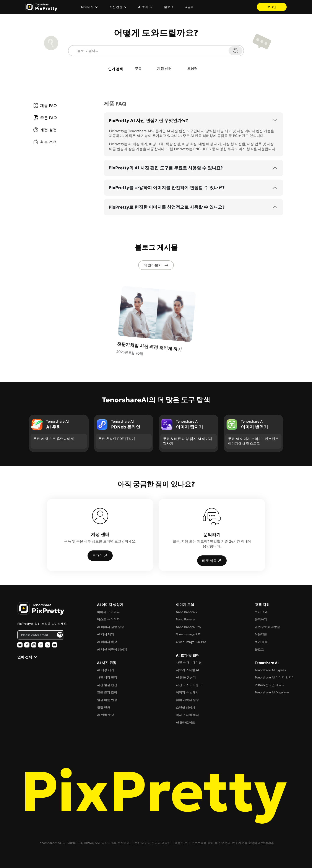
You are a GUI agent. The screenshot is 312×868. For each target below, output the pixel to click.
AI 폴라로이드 (185, 700)
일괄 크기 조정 (107, 670)
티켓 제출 (212, 538)
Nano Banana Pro (188, 605)
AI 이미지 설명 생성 (110, 605)
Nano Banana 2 (187, 590)
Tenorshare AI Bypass (270, 648)
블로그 (169, 7)
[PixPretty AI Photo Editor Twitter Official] (48, 623)
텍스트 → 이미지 (108, 597)
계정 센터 (165, 69)
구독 (136, 69)
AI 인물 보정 (106, 693)
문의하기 (261, 597)
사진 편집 (116, 7)
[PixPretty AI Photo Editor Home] (41, 586)
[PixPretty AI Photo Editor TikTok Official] (41, 623)
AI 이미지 (87, 7)
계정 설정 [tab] (45, 130)
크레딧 (196, 69)
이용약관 (261, 612)
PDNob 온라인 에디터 (270, 663)
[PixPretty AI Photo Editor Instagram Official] (34, 623)
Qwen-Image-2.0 (188, 612)
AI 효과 (143, 7)
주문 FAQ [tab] (45, 118)
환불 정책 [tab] (45, 143)
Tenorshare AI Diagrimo (272, 670)
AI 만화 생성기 (186, 655)
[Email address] (41, 612)
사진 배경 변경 (107, 655)
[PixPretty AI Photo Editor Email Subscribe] (60, 612)
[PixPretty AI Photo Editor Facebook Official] (27, 623)
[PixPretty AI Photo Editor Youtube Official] (20, 623)
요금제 (189, 7)
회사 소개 (261, 590)
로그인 (272, 7)
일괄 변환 (104, 685)
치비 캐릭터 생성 (187, 678)
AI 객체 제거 (106, 612)
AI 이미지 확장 (107, 620)
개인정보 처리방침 (267, 605)
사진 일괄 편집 (107, 663)
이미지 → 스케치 (187, 670)
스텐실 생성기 (185, 685)
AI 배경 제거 (106, 648)
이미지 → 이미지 (108, 590)
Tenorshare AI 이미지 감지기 (275, 655)
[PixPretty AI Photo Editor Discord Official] (55, 623)
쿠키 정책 (261, 620)
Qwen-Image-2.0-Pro (191, 620)
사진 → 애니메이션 (189, 640)
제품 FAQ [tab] (45, 106)
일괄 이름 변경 (107, 678)
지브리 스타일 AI (187, 648)
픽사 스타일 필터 (187, 693)
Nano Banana (185, 597)
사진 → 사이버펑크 (189, 663)
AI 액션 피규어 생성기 (112, 627)
